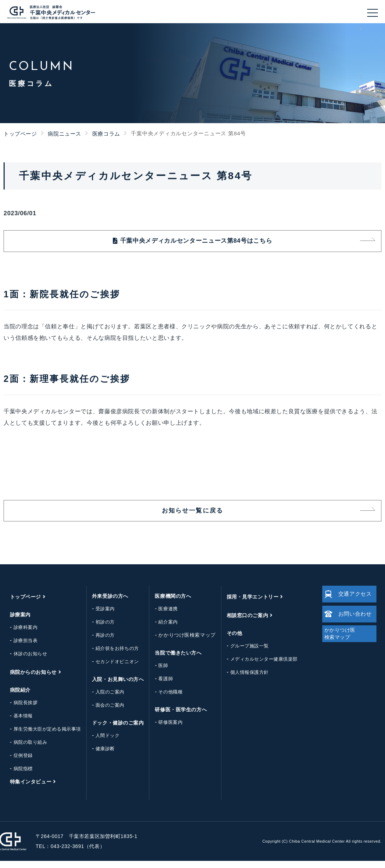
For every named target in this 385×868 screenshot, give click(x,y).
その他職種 (165, 699)
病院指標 (17, 776)
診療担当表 (20, 648)
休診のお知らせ (25, 661)
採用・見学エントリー (247, 604)
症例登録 (17, 763)
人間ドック (102, 743)
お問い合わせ (346, 625)
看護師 (160, 686)
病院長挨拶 (20, 710)
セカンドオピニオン (112, 669)
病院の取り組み (25, 749)
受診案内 (99, 616)
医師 (158, 673)
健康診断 (99, 756)
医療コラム (106, 134)
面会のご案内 (104, 712)
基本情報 (17, 723)
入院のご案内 (104, 699)
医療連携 (163, 616)
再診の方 (99, 642)
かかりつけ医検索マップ (181, 642)
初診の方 (99, 629)
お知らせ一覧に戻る (192, 516)
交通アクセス (346, 601)
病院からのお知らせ (28, 679)
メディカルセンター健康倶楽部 (258, 666)
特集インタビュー (25, 789)
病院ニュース (65, 134)
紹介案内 (163, 629)
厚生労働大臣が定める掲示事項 (42, 736)
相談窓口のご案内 (242, 622)
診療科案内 (20, 634)
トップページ (20, 134)
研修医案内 (165, 729)
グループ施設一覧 (244, 653)
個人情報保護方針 (244, 679)
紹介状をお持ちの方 (112, 655)
